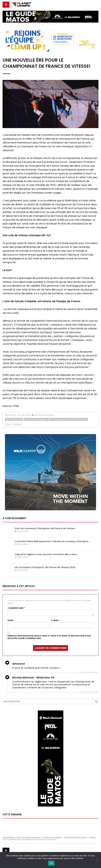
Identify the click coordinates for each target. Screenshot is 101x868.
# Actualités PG (14, 420)
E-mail (56, 620)
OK (51, 863)
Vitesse (83, 420)
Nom (11, 620)
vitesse (18, 424)
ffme (9, 424)
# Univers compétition (36, 420)
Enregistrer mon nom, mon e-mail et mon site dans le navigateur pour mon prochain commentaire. (49, 637)
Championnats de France (64, 420)
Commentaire (16, 608)
